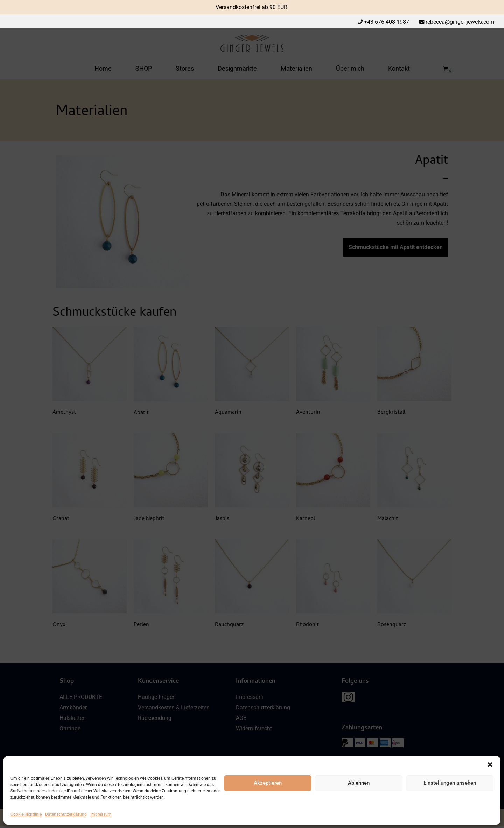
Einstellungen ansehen (450, 783)
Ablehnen (359, 783)
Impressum (101, 814)
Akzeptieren (268, 783)
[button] (490, 765)
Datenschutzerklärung (66, 814)
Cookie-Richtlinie (26, 814)
